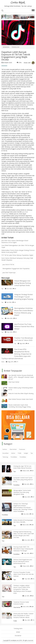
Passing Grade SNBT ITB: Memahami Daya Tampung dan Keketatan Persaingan (23, 549)
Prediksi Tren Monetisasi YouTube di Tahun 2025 (24, 339)
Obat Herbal (13, 449)
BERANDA (6, 47)
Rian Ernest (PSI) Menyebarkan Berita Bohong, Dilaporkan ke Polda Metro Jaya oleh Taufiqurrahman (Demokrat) (16, 354)
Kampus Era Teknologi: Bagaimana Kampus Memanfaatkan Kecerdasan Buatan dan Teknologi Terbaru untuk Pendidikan (23, 507)
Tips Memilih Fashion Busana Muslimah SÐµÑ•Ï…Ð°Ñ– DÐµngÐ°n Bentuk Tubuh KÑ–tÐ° (21, 377)
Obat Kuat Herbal (14, 382)
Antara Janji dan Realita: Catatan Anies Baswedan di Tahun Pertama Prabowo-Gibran (23, 615)
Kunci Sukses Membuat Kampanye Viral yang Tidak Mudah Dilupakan (17, 259)
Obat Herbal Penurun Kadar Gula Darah (21, 399)
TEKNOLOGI (15, 47)
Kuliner (13, 453)
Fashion (5, 449)
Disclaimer (18, 636)
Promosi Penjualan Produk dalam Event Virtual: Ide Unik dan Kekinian (24, 574)
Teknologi (5, 457)
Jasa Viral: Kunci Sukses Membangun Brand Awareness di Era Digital (15, 241)
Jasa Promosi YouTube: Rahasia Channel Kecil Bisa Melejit (24, 326)
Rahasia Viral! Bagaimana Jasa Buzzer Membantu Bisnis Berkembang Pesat (23, 561)
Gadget (26, 453)
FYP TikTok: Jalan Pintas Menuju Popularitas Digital (17, 255)
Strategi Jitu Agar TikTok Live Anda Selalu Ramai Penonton (22, 467)
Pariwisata (22, 449)
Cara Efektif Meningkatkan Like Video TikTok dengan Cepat (18, 246)
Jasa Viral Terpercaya (9, 273)
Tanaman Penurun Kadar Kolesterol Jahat (21, 603)
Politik (3, 362)
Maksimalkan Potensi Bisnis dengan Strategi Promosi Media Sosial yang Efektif (18, 251)
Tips (2, 289)
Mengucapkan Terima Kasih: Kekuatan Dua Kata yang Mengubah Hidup (22, 492)
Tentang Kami (18, 628)
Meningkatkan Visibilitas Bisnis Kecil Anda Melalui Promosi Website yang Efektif (24, 312)
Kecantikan (6, 453)
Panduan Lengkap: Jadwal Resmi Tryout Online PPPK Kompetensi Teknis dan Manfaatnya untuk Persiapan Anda (22, 589)
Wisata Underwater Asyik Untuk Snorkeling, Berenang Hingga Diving (19, 406)
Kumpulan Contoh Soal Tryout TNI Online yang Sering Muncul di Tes (23, 480)
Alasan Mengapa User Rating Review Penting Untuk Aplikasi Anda (23, 283)
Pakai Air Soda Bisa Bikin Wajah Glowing (21, 393)
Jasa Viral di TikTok (7, 95)
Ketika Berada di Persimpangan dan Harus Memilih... (23, 521)
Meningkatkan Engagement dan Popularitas (16, 269)
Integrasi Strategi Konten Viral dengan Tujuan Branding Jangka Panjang (24, 297)
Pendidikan (14, 457)
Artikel (18, 632)
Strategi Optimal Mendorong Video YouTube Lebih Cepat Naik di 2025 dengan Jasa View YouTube (24, 535)
